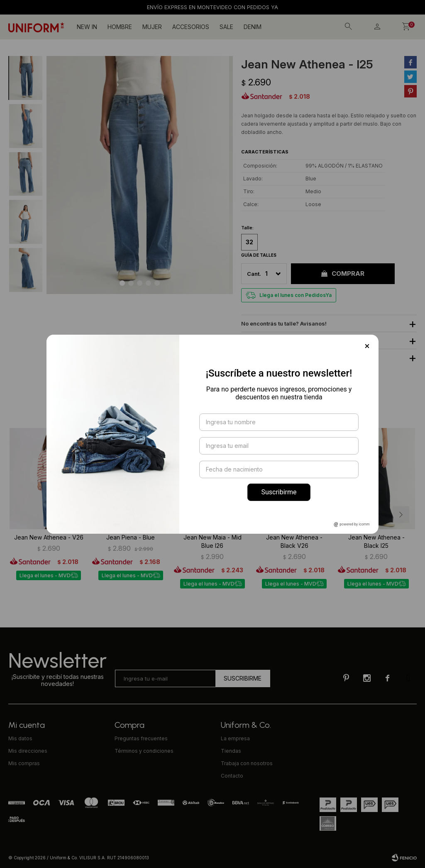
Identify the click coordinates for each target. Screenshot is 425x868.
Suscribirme (279, 492)
